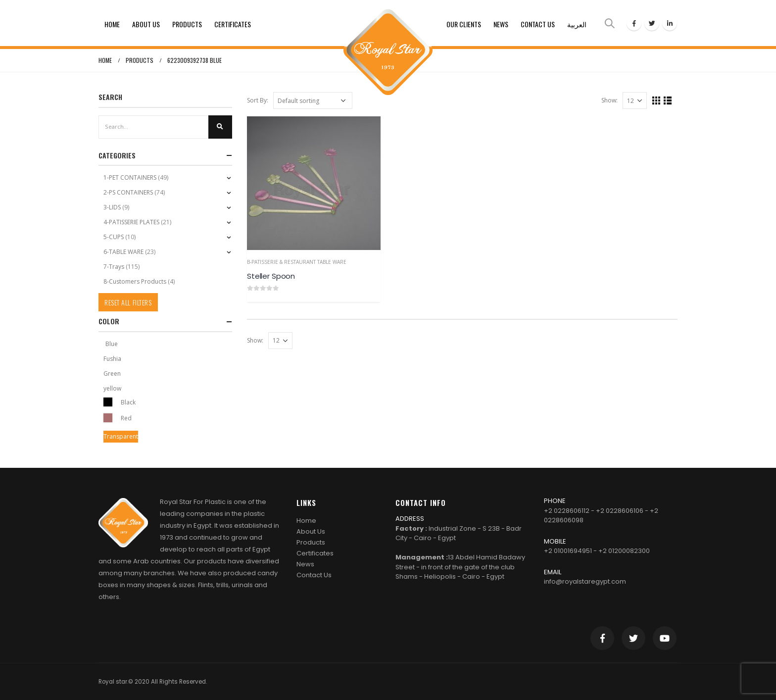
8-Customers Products (135, 281)
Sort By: (258, 100)
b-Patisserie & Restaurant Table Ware (297, 262)
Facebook (602, 638)
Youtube (665, 638)
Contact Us (538, 24)
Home (112, 24)
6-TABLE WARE (123, 252)
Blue (112, 344)
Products (187, 24)
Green (112, 374)
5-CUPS (114, 237)
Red (108, 418)
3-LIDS (112, 207)
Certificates (233, 24)
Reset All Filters (128, 302)
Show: (609, 100)
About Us (146, 24)
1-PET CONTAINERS (130, 177)
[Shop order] (313, 100)
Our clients (464, 24)
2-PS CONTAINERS (128, 192)
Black (108, 402)
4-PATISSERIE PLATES (131, 222)
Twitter (633, 638)
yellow (112, 388)
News (501, 24)
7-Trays (114, 267)
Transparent (121, 436)
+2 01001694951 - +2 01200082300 (597, 551)
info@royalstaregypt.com (585, 581)
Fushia (112, 359)
